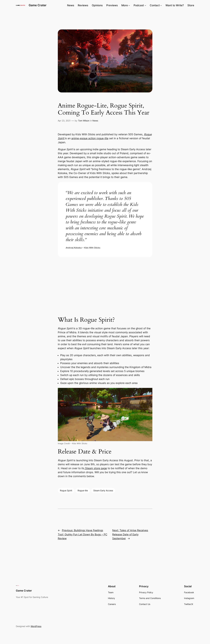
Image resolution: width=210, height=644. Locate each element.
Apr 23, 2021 (64, 121)
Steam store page (96, 468)
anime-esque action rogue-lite (90, 138)
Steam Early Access (103, 490)
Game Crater (38, 5)
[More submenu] (129, 5)
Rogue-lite (83, 490)
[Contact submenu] (161, 5)
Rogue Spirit (66, 490)
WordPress (36, 626)
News (95, 121)
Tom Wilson (84, 121)
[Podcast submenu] (145, 5)
